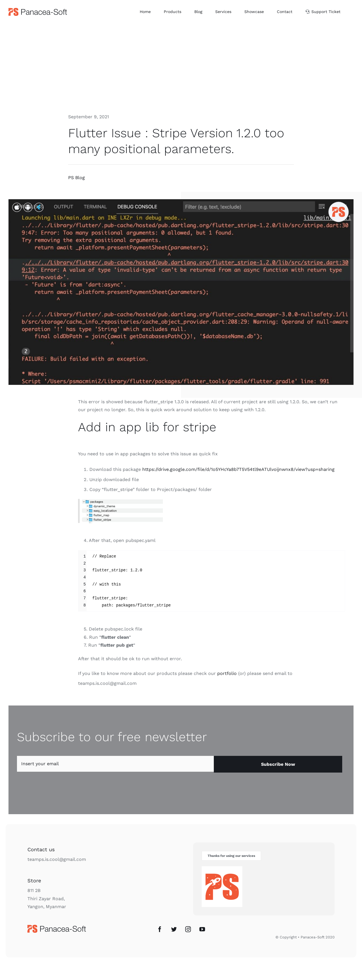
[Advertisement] (181, 66)
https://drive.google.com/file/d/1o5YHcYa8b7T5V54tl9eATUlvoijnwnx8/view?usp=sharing (238, 469)
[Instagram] (188, 929)
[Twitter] (174, 929)
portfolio (227, 673)
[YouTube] (202, 929)
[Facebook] (160, 929)
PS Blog (77, 178)
